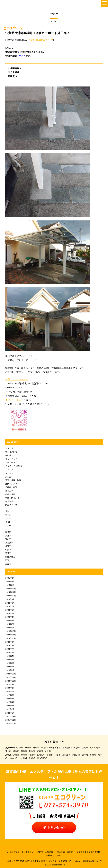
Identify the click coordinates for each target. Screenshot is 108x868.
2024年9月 (10, 599)
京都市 (8, 519)
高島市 (8, 564)
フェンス (9, 469)
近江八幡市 (10, 557)
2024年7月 (10, 606)
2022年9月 (10, 684)
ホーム (9, 852)
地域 (7, 511)
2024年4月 (10, 617)
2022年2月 (10, 709)
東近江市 (9, 543)
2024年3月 (10, 621)
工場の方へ (50, 852)
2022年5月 (10, 699)
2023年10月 (11, 638)
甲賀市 (8, 550)
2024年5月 (10, 613)
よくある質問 (94, 852)
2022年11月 (11, 677)
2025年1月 (10, 585)
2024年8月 (10, 603)
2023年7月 (10, 649)
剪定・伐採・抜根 (13, 480)
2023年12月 (11, 631)
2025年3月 (10, 578)
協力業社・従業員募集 (77, 852)
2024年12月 (11, 589)
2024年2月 (10, 624)
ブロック (9, 473)
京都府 (8, 515)
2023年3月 (10, 663)
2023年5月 (10, 656)
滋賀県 (38, 40)
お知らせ (9, 448)
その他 (8, 455)
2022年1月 (10, 713)
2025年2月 (10, 582)
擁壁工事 (9, 491)
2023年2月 (10, 667)
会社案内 (50, 855)
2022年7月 (10, 691)
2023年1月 (10, 670)
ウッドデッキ (11, 459)
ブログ (59, 855)
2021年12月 (11, 716)
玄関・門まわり (12, 498)
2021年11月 (11, 720)
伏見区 (8, 522)
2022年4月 (10, 702)
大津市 (31, 40)
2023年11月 (11, 635)
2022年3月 (10, 706)
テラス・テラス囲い (14, 466)
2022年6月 (10, 695)
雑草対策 (9, 501)
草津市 (8, 553)
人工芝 (8, 477)
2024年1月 (10, 628)
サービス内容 (11, 452)
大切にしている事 (22, 852)
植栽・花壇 (10, 494)
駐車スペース (47, 40)
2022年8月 (10, 688)
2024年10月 (11, 596)
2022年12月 (11, 674)
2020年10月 (11, 723)
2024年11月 (11, 592)
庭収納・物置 (11, 487)
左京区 (8, 526)
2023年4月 (10, 660)
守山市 (8, 539)
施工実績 (61, 852)
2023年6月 (10, 652)
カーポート (10, 462)
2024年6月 (10, 610)
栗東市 (8, 546)
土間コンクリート (13, 484)
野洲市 (8, 560)
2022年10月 (11, 681)
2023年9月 (10, 642)
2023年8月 (10, 645)
